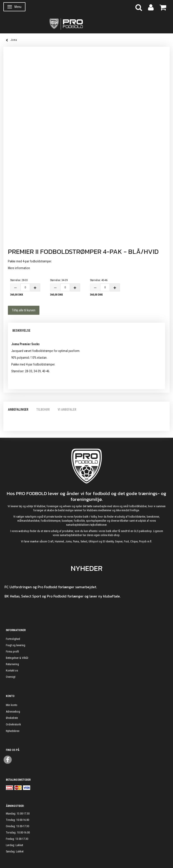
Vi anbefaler (67, 410)
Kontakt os (12, 670)
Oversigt (11, 677)
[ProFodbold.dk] (86, 24)
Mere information (19, 268)
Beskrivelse (21, 331)
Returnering (12, 664)
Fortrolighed (13, 639)
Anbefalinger (18, 410)
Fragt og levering (16, 645)
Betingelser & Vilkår (17, 658)
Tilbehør (43, 410)
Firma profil (12, 652)
